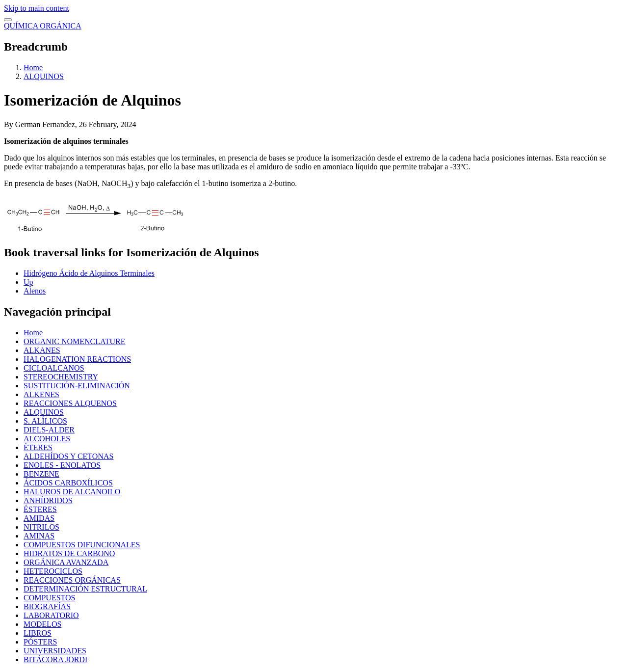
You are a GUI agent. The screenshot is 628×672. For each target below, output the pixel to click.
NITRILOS (41, 527)
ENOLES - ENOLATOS (62, 465)
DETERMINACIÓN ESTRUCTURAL (85, 589)
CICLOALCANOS (54, 368)
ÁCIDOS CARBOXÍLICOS (68, 483)
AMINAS (39, 536)
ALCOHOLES (47, 439)
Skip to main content (37, 8)
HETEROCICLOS (53, 571)
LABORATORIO (51, 615)
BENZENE (41, 474)
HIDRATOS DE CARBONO (69, 553)
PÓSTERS (40, 642)
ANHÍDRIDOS (48, 500)
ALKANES (42, 350)
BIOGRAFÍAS (47, 606)
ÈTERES (38, 447)
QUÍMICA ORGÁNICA (43, 26)
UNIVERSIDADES (55, 651)
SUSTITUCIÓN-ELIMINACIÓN (77, 386)
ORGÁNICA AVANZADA (66, 562)
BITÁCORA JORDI (55, 659)
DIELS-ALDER (49, 430)
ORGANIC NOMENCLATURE (75, 341)
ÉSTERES (40, 509)
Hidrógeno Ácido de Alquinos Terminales (89, 273)
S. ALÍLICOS (45, 421)
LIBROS (38, 633)
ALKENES (41, 394)
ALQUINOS (44, 76)
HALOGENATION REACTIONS (77, 359)
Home (33, 67)
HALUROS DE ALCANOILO (72, 492)
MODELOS (42, 624)
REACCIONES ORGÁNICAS (72, 580)
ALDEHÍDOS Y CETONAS (68, 456)
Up (28, 282)
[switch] (8, 20)
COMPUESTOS (50, 598)
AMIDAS (39, 518)
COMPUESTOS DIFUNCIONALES (82, 545)
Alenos (35, 291)
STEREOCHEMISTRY (61, 377)
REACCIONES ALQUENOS (70, 403)
